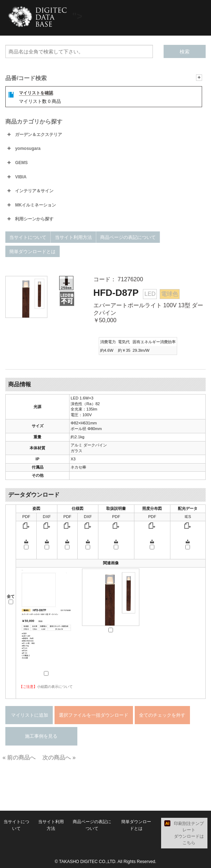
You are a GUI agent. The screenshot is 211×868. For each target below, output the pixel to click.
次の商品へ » (59, 757)
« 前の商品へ (19, 757)
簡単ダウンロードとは (32, 252)
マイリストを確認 (36, 93)
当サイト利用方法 (73, 237)
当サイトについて (28, 237)
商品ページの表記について (128, 237)
